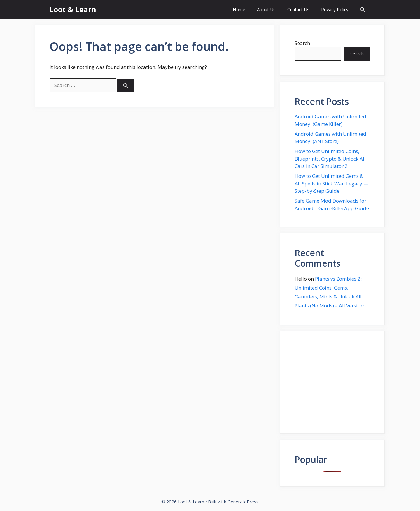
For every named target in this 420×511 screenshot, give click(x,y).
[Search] (126, 85)
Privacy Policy (335, 9)
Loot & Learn (73, 9)
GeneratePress (243, 502)
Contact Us (298, 9)
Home (239, 9)
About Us (266, 9)
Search (302, 43)
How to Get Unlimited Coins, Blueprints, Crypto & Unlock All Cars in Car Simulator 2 (330, 159)
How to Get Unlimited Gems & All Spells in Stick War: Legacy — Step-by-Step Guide (331, 183)
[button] (362, 9)
